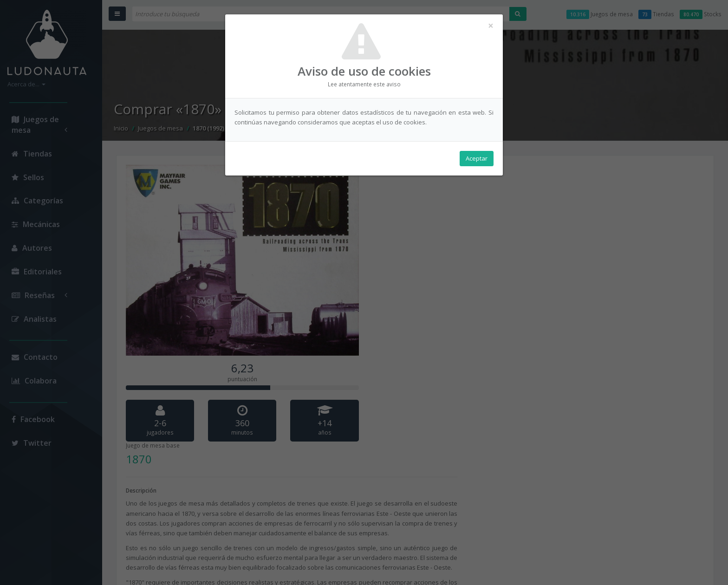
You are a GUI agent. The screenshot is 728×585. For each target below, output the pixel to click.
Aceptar (477, 158)
